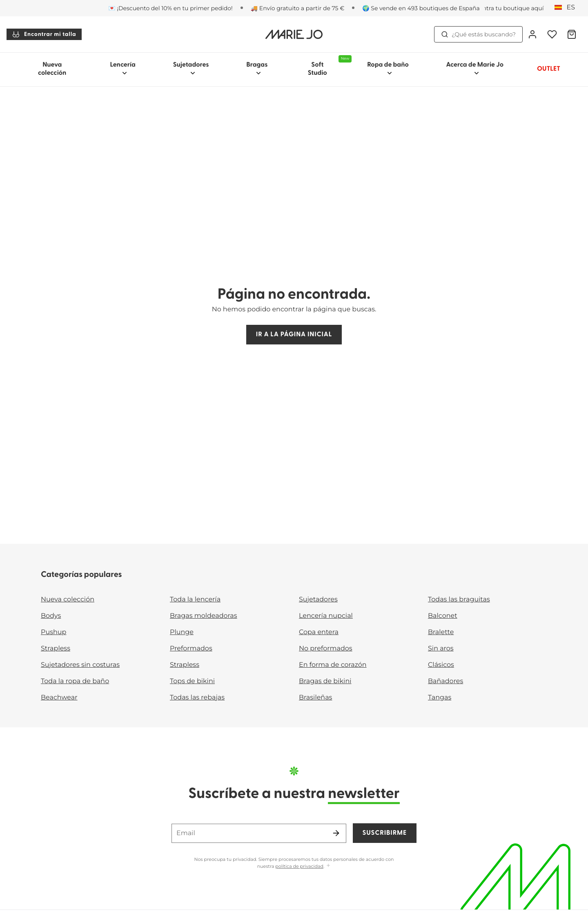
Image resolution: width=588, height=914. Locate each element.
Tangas (440, 698)
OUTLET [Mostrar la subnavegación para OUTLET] (549, 69)
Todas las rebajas (197, 698)
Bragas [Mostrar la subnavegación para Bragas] (257, 69)
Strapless (56, 649)
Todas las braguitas (459, 600)
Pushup (53, 632)
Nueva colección (52, 69)
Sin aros (441, 649)
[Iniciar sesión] (532, 34)
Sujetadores (318, 600)
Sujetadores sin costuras (80, 665)
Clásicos (441, 665)
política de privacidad (299, 866)
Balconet (443, 616)
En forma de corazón (333, 665)
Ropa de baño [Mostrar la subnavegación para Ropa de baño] (388, 69)
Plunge (182, 632)
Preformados (191, 649)
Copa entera (319, 632)
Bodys (51, 616)
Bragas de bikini (325, 681)
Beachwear (59, 698)
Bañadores (445, 681)
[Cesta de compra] (572, 34)
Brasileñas (315, 698)
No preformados (326, 649)
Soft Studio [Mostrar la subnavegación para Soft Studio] (328, 66)
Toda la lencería (195, 600)
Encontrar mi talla (44, 34)
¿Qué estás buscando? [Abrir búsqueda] (478, 34)
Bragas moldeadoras (204, 616)
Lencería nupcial (326, 616)
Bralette (441, 632)
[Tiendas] (500, 8)
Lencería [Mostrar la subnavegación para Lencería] (122, 69)
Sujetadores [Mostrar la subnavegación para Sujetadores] (191, 69)
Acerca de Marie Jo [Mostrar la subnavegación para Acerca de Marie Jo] (475, 69)
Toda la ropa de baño (75, 681)
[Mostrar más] (328, 866)
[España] (567, 8)
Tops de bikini (192, 681)
